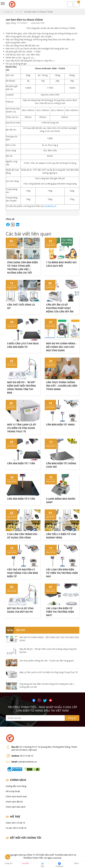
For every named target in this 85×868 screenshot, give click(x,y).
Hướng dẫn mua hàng (16, 786)
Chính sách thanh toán (16, 796)
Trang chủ (9, 12)
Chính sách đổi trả (14, 802)
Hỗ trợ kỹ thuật (13, 791)
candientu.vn (50, 206)
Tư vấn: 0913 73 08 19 (16, 828)
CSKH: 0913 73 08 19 (15, 823)
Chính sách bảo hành (16, 807)
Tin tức (19, 12)
